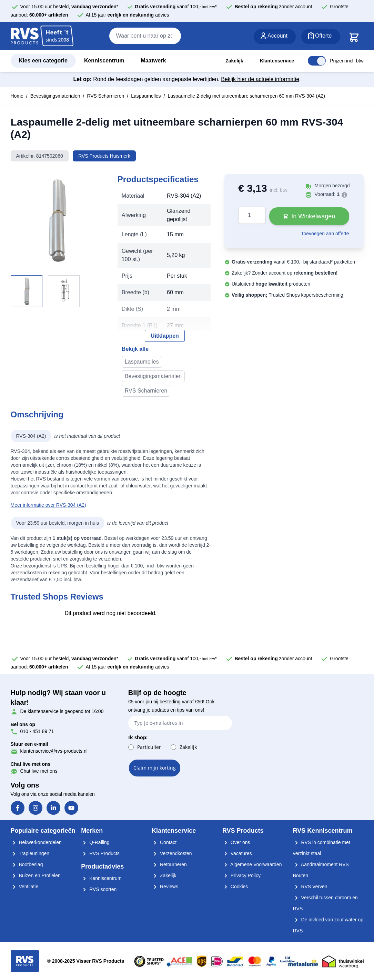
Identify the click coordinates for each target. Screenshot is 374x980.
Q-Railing (95, 842)
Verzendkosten (172, 853)
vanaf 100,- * (176, 7)
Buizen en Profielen (36, 875)
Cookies (235, 887)
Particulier (149, 747)
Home (17, 96)
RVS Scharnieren (105, 96)
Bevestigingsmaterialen (55, 96)
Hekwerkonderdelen (36, 842)
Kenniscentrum (104, 61)
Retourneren (169, 864)
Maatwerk (153, 61)
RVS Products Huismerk (104, 156)
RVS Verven (310, 887)
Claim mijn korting (155, 768)
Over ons (236, 842)
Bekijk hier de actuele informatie (260, 79)
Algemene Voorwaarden (252, 864)
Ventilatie (25, 887)
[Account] (275, 37)
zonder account (273, 7)
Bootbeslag (27, 864)
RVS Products (100, 853)
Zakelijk (234, 61)
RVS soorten (99, 889)
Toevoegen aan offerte (325, 234)
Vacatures (237, 853)
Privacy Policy (241, 875)
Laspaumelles (146, 96)
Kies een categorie (43, 61)
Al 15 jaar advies (128, 15)
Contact (164, 842)
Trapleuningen (30, 853)
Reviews (165, 887)
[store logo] (42, 36)
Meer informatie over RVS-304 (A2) (48, 505)
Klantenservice (277, 61)
